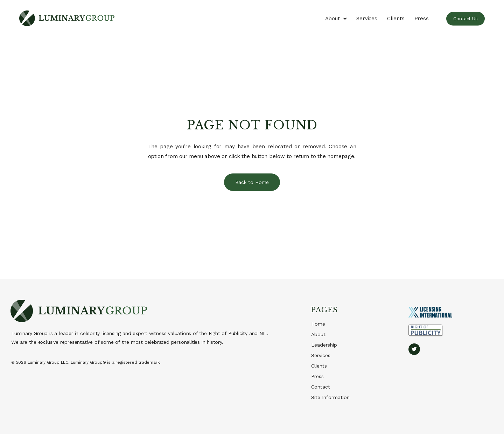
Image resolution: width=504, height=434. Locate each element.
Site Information (330, 397)
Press (422, 19)
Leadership (324, 345)
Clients (396, 19)
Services (367, 19)
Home (318, 324)
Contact (321, 387)
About (336, 19)
